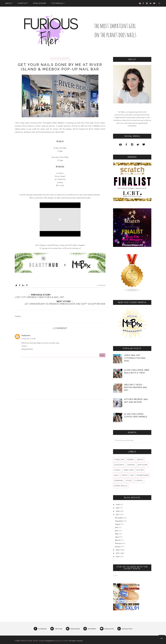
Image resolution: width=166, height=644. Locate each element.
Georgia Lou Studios (62, 641)
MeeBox (65, 59)
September (119, 521)
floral (118, 470)
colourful (119, 465)
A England (119, 460)
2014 (118, 557)
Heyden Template (39, 641)
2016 (118, 550)
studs (129, 481)
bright (141, 460)
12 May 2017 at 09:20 (29, 339)
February (119, 543)
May (117, 534)
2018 (118, 511)
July (117, 527)
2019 (118, 508)
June (117, 531)
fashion (55, 59)
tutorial (139, 481)
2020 (118, 505)
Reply (102, 355)
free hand (129, 470)
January (118, 547)
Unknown (26, 336)
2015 (118, 553)
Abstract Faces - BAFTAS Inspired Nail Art (136, 387)
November (119, 518)
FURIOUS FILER (26, 641)
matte (125, 475)
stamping (119, 481)
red (132, 475)
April (117, 537)
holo (117, 475)
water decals (121, 486)
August (118, 524)
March (118, 540)
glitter (140, 470)
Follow (116, 576)
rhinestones (143, 475)
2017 (118, 515)
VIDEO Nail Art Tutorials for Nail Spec (135, 358)
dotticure (143, 465)
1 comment (101, 285)
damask (131, 465)
